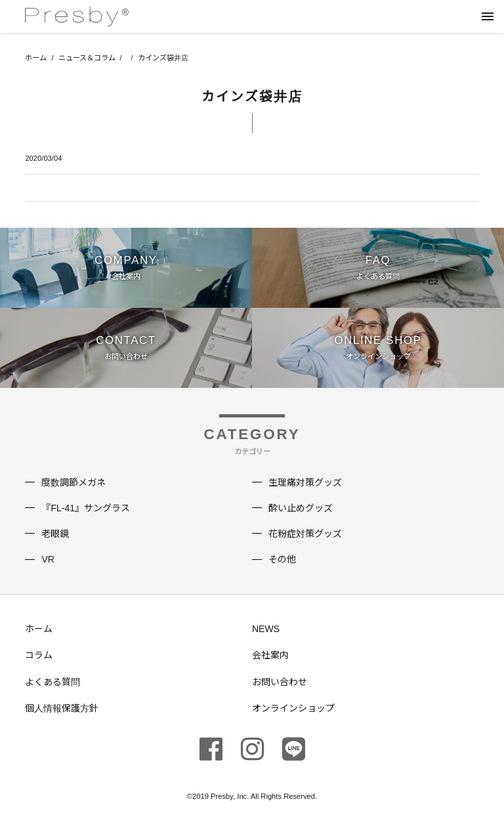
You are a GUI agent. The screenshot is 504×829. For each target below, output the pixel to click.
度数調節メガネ (73, 482)
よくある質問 (52, 682)
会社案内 (270, 655)
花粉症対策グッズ (305, 534)
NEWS (266, 629)
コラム (39, 655)
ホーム (36, 58)
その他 (282, 559)
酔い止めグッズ (301, 508)
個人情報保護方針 (62, 708)
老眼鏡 (55, 534)
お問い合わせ (280, 682)
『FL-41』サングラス (86, 508)
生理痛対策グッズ (305, 482)
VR (48, 559)
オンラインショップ (293, 708)
